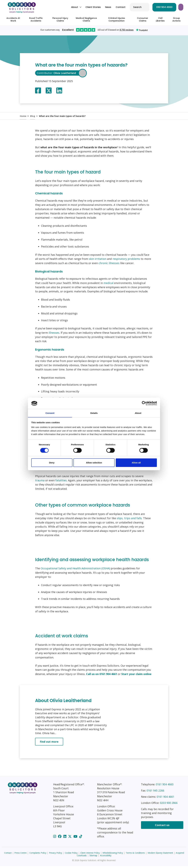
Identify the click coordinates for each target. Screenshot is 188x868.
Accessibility (106, 857)
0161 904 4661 (166, 799)
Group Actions (176, 19)
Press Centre (20, 855)
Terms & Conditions (135, 855)
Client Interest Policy (90, 855)
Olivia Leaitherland (66, 73)
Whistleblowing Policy (113, 855)
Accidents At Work (13, 19)
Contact (98, 7)
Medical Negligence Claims (86, 19)
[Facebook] (60, 838)
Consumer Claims (143, 19)
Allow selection (94, 463)
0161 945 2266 (155, 793)
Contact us (162, 827)
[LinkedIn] (65, 838)
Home (23, 117)
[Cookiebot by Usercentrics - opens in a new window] (144, 403)
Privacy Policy (56, 855)
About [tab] (138, 413)
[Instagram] (55, 838)
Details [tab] (94, 413)
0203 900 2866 (169, 805)
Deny (52, 463)
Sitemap (93, 857)
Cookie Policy (71, 855)
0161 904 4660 (142, 7)
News (86, 7)
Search (115, 7)
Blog (33, 117)
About (52, 7)
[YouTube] (76, 838)
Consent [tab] (50, 413)
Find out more (49, 744)
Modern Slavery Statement (160, 855)
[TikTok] (81, 838)
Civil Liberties (160, 19)
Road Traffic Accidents (36, 19)
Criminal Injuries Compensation (117, 19)
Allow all (136, 463)
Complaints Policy (38, 855)
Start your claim (170, 7)
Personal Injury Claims (60, 19)
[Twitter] (70, 838)
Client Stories (70, 7)
